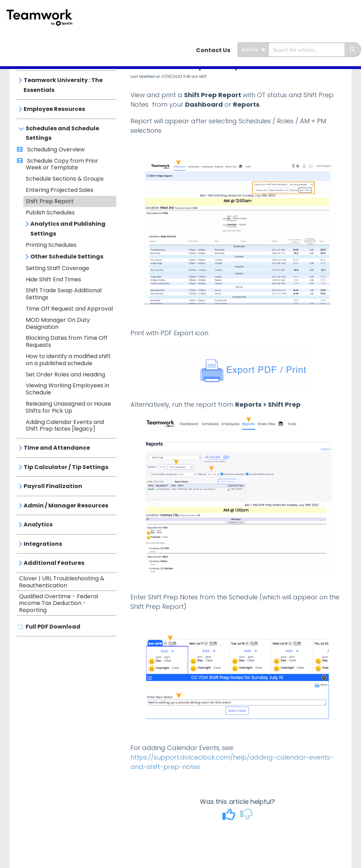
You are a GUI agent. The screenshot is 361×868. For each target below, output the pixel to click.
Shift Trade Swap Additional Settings (64, 294)
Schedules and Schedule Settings (62, 133)
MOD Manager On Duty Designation (58, 323)
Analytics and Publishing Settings (68, 229)
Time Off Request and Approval (69, 309)
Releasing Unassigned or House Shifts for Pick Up (68, 407)
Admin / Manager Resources (66, 505)
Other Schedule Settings (67, 257)
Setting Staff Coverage (57, 268)
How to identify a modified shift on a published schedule (68, 360)
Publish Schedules (50, 213)
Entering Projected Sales (60, 190)
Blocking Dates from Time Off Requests (67, 341)
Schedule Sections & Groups (65, 179)
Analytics (38, 524)
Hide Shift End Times (53, 279)
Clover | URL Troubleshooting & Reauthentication (62, 582)
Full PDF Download (53, 627)
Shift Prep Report (50, 201)
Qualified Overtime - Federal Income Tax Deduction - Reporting (59, 603)
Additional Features (54, 563)
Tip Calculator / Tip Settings (66, 467)
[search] (307, 50)
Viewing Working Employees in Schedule (68, 389)
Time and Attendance (57, 448)
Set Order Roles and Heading (65, 374)
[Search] (353, 50)
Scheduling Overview (55, 149)
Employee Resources (54, 109)
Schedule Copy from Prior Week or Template (62, 164)
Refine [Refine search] (254, 49)
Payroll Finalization (53, 486)
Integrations (43, 544)
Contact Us (213, 50)
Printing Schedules (51, 245)
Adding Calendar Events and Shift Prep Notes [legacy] (65, 426)
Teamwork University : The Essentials (63, 85)
